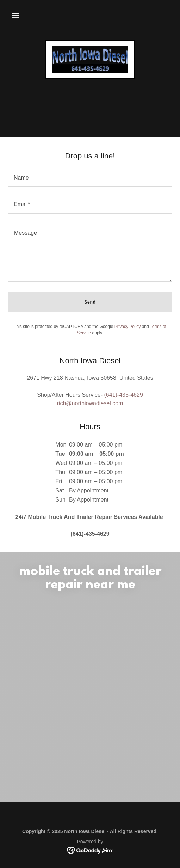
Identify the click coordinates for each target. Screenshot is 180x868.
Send (90, 302)
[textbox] (90, 178)
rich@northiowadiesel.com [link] (90, 403)
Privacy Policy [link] (128, 327)
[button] (15, 16)
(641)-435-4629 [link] (124, 395)
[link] (90, 59)
